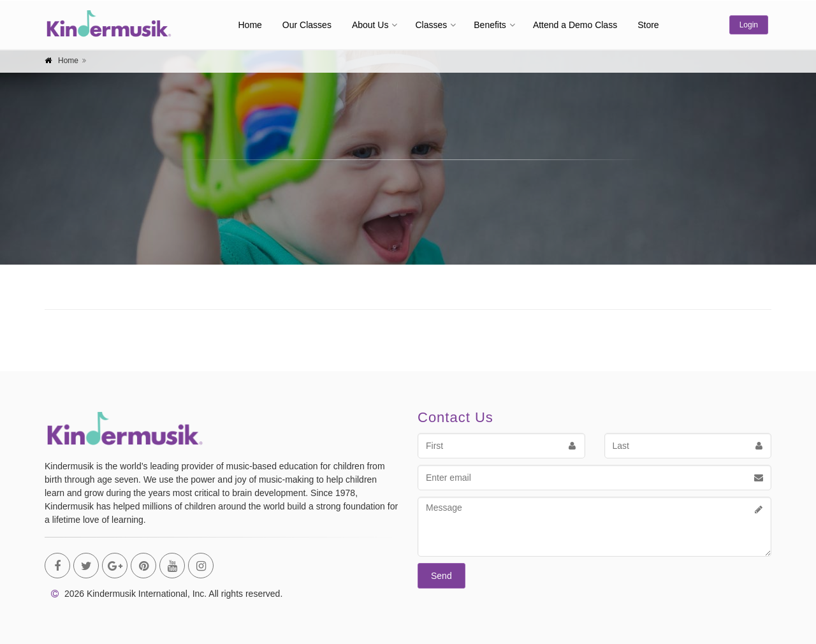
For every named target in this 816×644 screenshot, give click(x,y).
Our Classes (307, 25)
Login (749, 25)
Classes (431, 25)
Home (250, 25)
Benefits (490, 25)
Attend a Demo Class (575, 25)
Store (648, 25)
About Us (370, 25)
